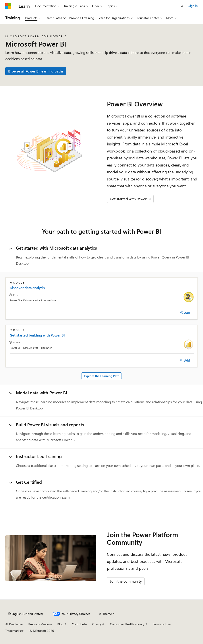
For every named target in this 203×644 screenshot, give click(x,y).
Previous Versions (40, 624)
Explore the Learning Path (102, 376)
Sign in (193, 6)
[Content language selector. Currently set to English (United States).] (26, 614)
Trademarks (13, 631)
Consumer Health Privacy (127, 624)
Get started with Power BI (130, 199)
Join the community (126, 581)
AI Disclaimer (14, 624)
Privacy (97, 624)
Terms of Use (162, 624)
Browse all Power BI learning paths (36, 71)
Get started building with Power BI (37, 335)
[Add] (185, 313)
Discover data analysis (27, 288)
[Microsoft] (8, 6)
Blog (60, 624)
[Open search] (182, 6)
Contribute (79, 624)
